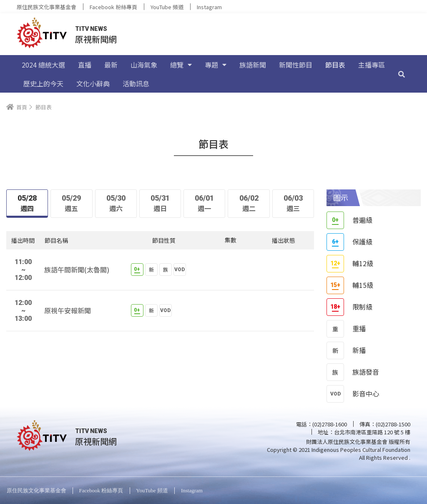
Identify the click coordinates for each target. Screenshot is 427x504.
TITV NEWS (91, 29)
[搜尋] (402, 74)
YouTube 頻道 (167, 7)
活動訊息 (136, 83)
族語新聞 (253, 65)
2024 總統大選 (43, 65)
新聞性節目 (296, 65)
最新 (111, 65)
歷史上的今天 (43, 83)
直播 (85, 65)
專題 (216, 65)
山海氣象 (144, 65)
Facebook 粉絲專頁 (113, 7)
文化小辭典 (93, 83)
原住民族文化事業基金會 (46, 7)
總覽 (181, 65)
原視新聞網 (96, 39)
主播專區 (372, 65)
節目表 (335, 65)
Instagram (209, 7)
